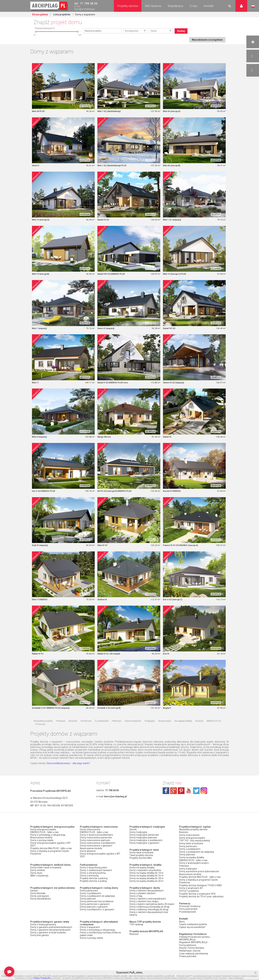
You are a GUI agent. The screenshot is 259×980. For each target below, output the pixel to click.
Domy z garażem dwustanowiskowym (51, 931)
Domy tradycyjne (138, 833)
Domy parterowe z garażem (95, 905)
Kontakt (209, 6)
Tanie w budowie (133, 722)
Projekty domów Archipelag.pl (49, 6)
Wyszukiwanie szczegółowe (207, 40)
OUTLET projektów (189, 890)
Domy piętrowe (88, 900)
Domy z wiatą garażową (43, 925)
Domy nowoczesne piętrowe (95, 841)
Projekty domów (128, 6)
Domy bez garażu (40, 936)
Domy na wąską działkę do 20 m (146, 882)
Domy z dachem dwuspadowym (147, 892)
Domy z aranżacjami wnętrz (194, 863)
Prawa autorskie (188, 954)
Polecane (61, 722)
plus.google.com (174, 792)
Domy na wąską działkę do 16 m (146, 877)
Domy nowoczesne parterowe (96, 839)
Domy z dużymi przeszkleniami (96, 836)
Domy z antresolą (89, 877)
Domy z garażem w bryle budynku (48, 934)
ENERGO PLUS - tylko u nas (44, 833)
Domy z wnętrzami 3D (191, 887)
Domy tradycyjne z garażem (144, 844)
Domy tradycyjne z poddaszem (146, 841)
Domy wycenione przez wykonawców (199, 871)
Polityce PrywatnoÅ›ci (42, 978)
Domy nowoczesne (90, 830)
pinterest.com (181, 792)
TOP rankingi (136, 925)
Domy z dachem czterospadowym (148, 900)
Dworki (133, 830)
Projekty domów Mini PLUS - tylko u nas (51, 849)
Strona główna (40, 14)
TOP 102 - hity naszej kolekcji (195, 841)
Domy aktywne (88, 852)
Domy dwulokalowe (41, 900)
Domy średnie (38, 871)
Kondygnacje (132, 31)
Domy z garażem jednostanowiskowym (51, 928)
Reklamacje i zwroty (190, 948)
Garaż (154, 31)
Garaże (34, 892)
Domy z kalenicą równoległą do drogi (149, 910)
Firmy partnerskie (188, 907)
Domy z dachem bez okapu (144, 902)
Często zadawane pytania (193, 922)
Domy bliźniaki (38, 894)
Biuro (182, 920)
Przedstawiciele (188, 910)
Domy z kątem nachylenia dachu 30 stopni (152, 905)
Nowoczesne (165, 722)
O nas (193, 6)
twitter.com (196, 792)
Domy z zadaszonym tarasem (96, 871)
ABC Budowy (153, 6)
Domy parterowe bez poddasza (97, 902)
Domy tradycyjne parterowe (144, 836)
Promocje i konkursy (190, 905)
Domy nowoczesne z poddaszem (98, 844)
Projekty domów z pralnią (93, 882)
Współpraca (175, 6)
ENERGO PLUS (214, 722)
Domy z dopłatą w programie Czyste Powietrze (50, 853)
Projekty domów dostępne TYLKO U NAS (200, 884)
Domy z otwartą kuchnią (93, 874)
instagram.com (204, 792)
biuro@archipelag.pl (85, 9)
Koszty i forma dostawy (192, 945)
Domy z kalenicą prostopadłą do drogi (149, 908)
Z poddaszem (102, 722)
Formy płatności (188, 943)
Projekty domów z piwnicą (94, 879)
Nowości (73, 722)
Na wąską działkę (183, 722)
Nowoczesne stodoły (41, 839)
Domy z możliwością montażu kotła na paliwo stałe (100, 935)
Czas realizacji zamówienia (194, 951)
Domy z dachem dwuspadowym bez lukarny (149, 914)
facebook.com (166, 792)
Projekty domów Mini (141, 859)
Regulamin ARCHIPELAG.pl (193, 940)
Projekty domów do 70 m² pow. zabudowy (201, 895)
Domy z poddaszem (91, 894)
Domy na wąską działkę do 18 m (146, 879)
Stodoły (199, 722)
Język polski (253, 6)
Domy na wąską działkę (142, 869)
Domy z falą (136, 897)
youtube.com (189, 792)
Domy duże (36, 874)
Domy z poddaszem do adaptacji (97, 897)
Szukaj (181, 31)
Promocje (40, 725)
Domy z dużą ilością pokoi (93, 869)
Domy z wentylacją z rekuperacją (48, 836)
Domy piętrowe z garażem (94, 908)
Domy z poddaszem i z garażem (97, 910)
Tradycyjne (150, 722)
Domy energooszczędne (43, 830)
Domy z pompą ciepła (42, 841)
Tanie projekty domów (141, 856)
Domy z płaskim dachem (143, 894)
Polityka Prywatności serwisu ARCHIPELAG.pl (195, 936)
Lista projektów (62, 14)
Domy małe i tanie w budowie (46, 869)
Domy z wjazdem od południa (145, 871)
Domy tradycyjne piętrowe (143, 839)
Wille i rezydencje (39, 877)
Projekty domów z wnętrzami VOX (197, 892)
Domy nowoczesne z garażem (96, 847)
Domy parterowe (89, 892)
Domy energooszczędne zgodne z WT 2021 (50, 845)
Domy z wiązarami (90, 928)
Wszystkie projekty (43, 722)
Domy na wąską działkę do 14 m (146, 874)
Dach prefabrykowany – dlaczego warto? (68, 764)
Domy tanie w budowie (142, 854)
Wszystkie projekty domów (193, 830)
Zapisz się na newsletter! (192, 925)
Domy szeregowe (40, 897)
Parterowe (86, 722)
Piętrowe (117, 722)
